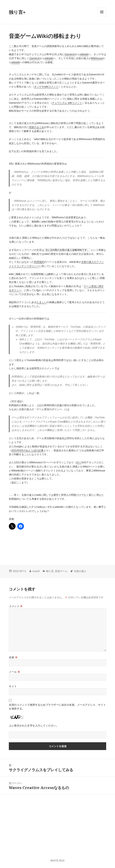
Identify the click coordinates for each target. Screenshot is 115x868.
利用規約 (39, 262)
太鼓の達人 (80, 571)
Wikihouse (97, 58)
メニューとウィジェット (102, 16)
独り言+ (17, 12)
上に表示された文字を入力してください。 (34, 726)
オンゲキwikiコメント (46, 87)
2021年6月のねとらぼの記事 (27, 450)
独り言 (50, 571)
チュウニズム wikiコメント (67, 103)
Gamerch (70, 54)
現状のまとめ (37, 127)
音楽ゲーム (61, 571)
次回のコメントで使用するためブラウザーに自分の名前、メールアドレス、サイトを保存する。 (57, 707)
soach (36, 571)
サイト (13, 686)
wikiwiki (84, 54)
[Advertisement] (42, 546)
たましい (42, 302)
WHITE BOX (57, 861)
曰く (79, 462)
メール (14, 672)
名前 (13, 657)
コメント (16, 606)
